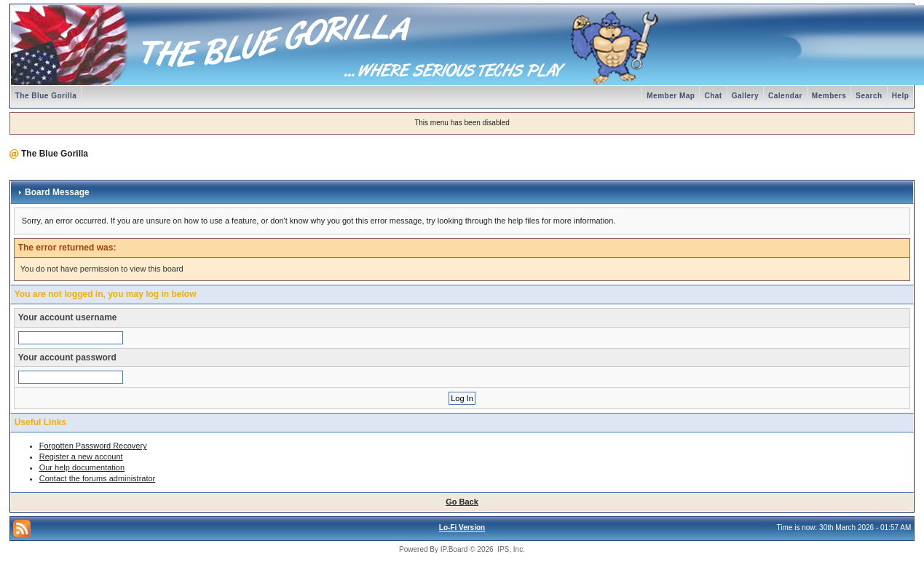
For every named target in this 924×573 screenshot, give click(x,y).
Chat (713, 96)
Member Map (671, 96)
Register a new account (81, 457)
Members (829, 96)
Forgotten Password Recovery (93, 446)
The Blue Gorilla (46, 96)
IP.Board (454, 549)
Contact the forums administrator (98, 478)
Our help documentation (82, 467)
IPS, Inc (510, 549)
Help (901, 96)
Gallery (745, 96)
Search (869, 96)
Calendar (785, 96)
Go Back (462, 502)
